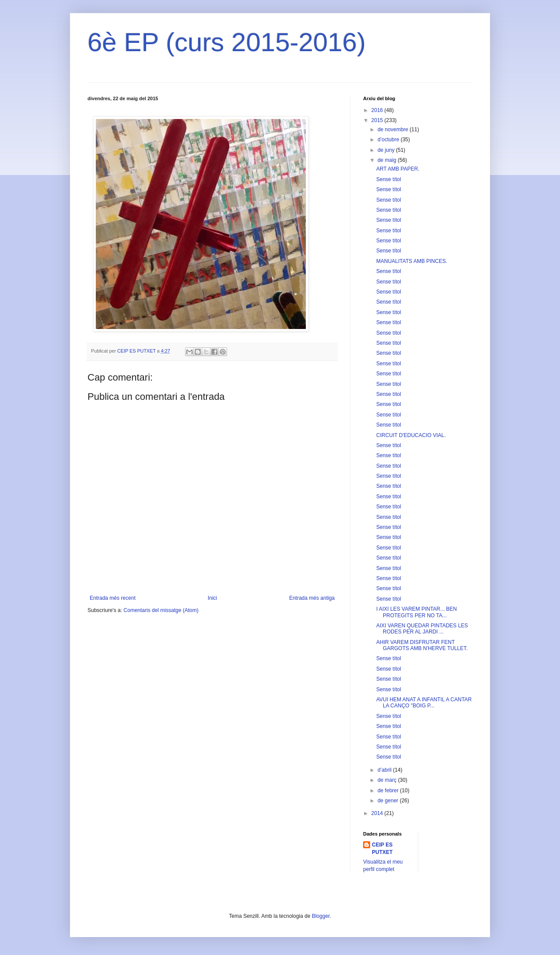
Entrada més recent (113, 598)
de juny (387, 150)
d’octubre (389, 140)
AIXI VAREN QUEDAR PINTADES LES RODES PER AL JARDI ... (422, 629)
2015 (378, 120)
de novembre (394, 129)
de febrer (389, 791)
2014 (378, 813)
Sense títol (389, 179)
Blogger (321, 916)
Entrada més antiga (312, 598)
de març (388, 780)
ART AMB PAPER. (398, 169)
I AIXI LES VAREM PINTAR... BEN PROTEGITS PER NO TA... (416, 612)
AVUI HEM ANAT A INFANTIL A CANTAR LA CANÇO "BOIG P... (424, 703)
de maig (388, 160)
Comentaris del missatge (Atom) (161, 610)
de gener (389, 801)
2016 (378, 110)
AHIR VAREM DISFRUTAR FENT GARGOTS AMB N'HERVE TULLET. (422, 645)
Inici (212, 598)
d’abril (385, 770)
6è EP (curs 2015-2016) (227, 42)
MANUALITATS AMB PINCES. (412, 261)
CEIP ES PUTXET (382, 848)
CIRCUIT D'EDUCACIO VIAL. (411, 435)
